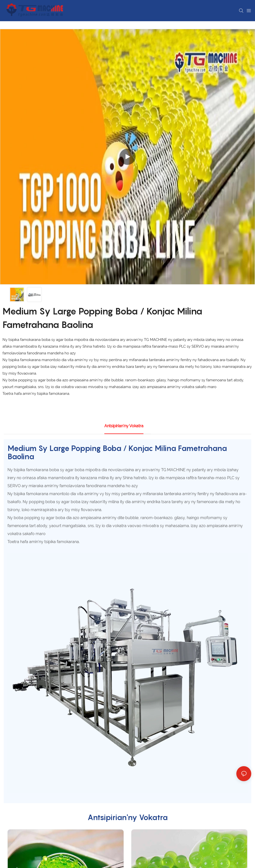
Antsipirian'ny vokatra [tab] (124, 426)
